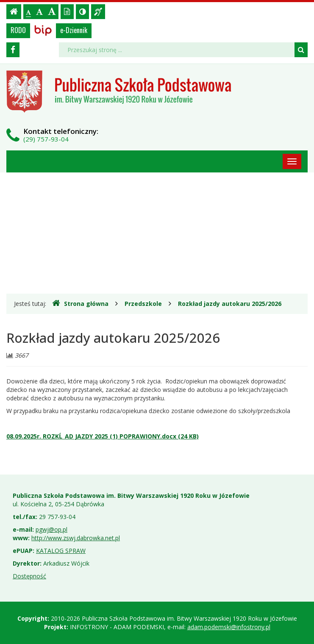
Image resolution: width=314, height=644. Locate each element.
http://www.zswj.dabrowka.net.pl (76, 538)
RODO (18, 30)
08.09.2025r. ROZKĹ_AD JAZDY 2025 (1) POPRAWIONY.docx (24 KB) (103, 436)
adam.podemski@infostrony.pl (229, 627)
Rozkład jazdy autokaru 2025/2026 (230, 304)
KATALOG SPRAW (61, 551)
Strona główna (80, 303)
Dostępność (29, 576)
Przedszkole (143, 304)
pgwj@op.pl (51, 529)
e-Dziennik (74, 30)
